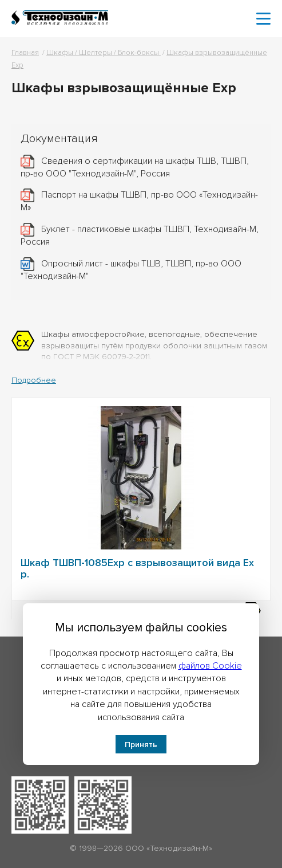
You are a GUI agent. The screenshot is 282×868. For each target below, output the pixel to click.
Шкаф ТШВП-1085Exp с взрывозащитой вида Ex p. (137, 568)
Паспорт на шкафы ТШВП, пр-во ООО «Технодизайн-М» (139, 201)
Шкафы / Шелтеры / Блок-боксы (104, 53)
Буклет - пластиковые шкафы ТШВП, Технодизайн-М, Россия (140, 235)
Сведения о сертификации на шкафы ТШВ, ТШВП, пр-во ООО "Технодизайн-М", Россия (135, 167)
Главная (25, 53)
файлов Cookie (210, 666)
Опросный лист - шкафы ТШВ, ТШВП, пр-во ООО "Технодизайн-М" (131, 269)
